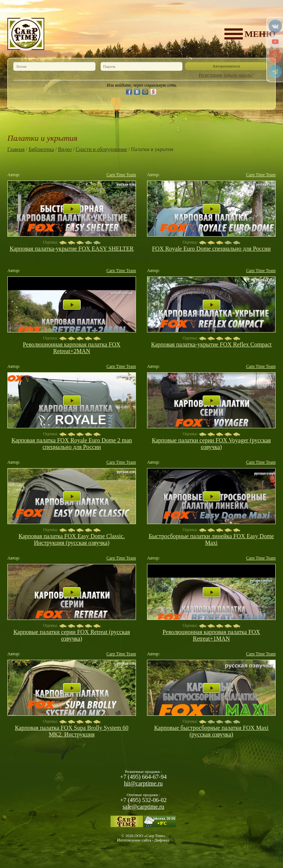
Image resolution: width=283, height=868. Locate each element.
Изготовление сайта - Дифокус (143, 840)
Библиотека (41, 149)
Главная (16, 149)
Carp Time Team (121, 175)
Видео (65, 149)
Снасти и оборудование (102, 149)
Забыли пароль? (238, 75)
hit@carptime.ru (144, 783)
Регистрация (211, 75)
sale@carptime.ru (144, 807)
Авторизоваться (226, 66)
